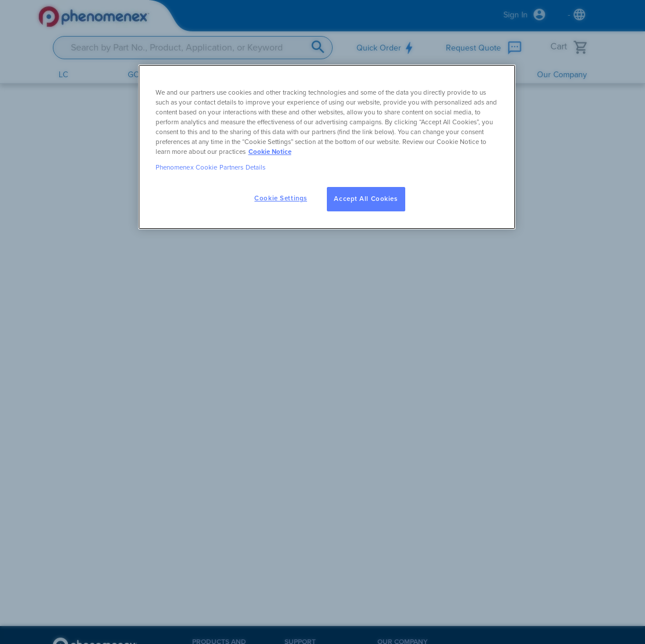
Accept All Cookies (365, 199)
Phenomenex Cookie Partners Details (211, 168)
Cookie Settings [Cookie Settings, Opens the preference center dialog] (281, 198)
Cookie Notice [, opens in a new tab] (270, 152)
